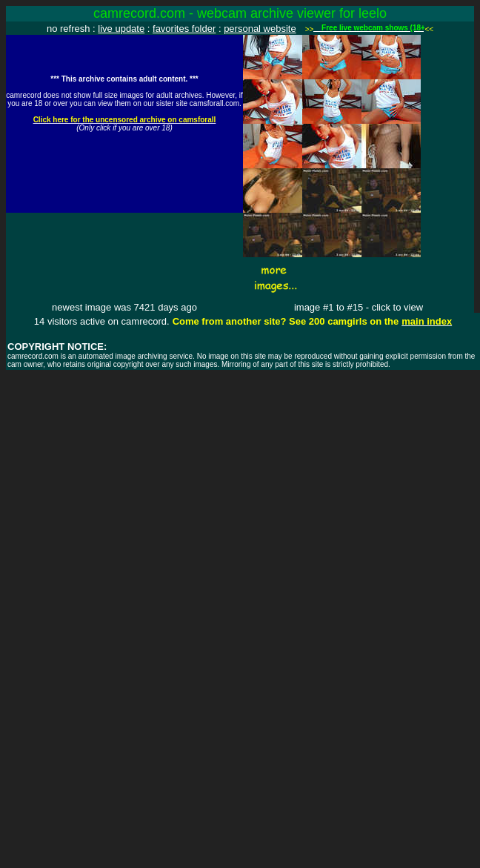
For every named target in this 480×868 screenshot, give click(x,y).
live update (121, 29)
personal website (260, 29)
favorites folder (184, 29)
